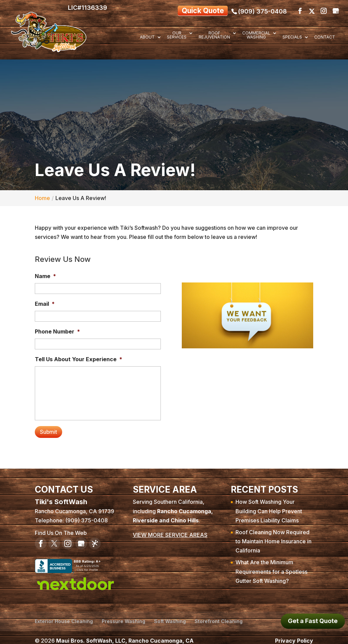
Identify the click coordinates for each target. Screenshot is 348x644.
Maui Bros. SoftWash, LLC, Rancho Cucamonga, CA (125, 635)
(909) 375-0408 (262, 10)
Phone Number (57, 330)
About (147, 37)
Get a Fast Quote (313, 621)
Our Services (177, 35)
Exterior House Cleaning (64, 615)
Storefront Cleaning (219, 615)
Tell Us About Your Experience (79, 357)
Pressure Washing (123, 615)
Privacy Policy (294, 635)
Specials (292, 37)
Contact (325, 37)
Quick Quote (197, 10)
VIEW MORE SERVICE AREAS (170, 529)
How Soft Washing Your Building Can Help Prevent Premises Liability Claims (269, 505)
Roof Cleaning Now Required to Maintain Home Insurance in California (274, 536)
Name (45, 274)
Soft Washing (170, 615)
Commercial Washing (256, 35)
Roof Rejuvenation (214, 35)
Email (45, 302)
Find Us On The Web (61, 527)
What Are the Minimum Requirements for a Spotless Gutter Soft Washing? (271, 566)
